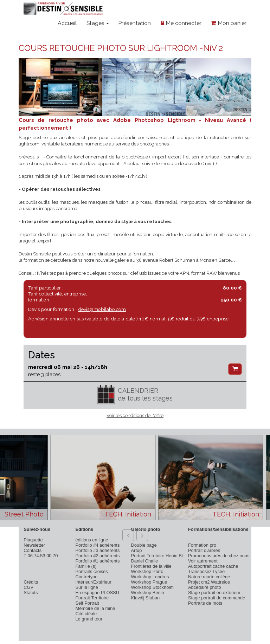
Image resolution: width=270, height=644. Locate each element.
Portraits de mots (205, 603)
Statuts (31, 593)
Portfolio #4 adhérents (97, 545)
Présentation (134, 23)
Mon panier (229, 23)
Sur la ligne (86, 587)
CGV (28, 587)
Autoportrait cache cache (213, 566)
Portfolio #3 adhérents (97, 550)
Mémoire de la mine (95, 608)
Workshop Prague (149, 582)
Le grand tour (89, 619)
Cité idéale (86, 614)
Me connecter (181, 23)
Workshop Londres (150, 577)
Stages (98, 23)
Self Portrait (87, 603)
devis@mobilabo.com (102, 309)
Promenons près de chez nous (219, 556)
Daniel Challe (145, 561)
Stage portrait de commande (217, 598)
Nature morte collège (209, 577)
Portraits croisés (91, 571)
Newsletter (34, 545)
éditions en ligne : (93, 540)
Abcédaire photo (205, 587)
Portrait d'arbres (204, 550)
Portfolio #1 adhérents (97, 561)
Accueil (67, 23)
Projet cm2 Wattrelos (209, 582)
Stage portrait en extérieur (214, 593)
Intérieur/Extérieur (93, 582)
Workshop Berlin (148, 593)
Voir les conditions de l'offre (135, 415)
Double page (144, 545)
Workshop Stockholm (152, 587)
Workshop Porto (147, 571)
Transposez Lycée (206, 571)
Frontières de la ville (151, 566)
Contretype (86, 577)
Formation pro (202, 545)
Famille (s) (86, 566)
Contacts (33, 550)
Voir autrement (203, 561)
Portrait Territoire (92, 598)
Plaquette (33, 540)
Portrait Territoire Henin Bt (157, 556)
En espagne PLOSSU (97, 593)
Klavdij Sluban (146, 598)
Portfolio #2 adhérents (97, 556)
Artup (137, 550)
